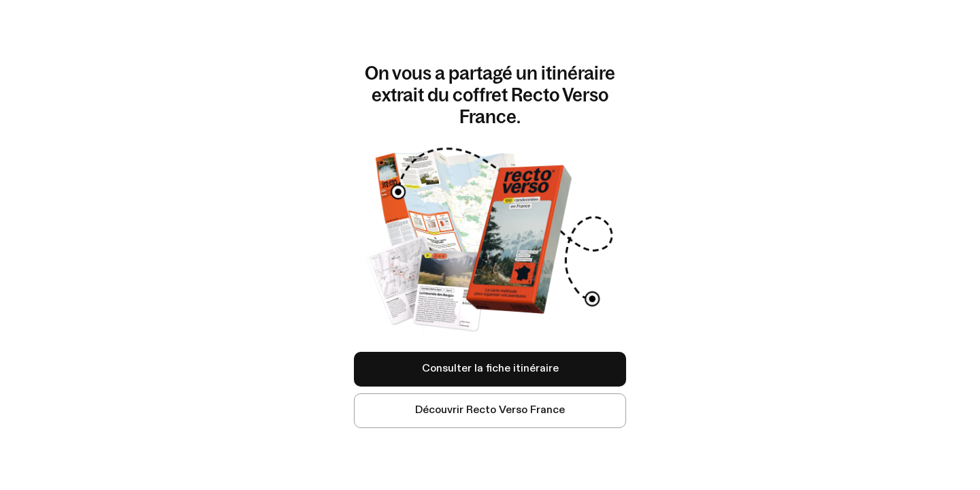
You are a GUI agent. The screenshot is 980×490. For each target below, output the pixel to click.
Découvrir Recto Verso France (490, 410)
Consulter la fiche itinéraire (490, 369)
